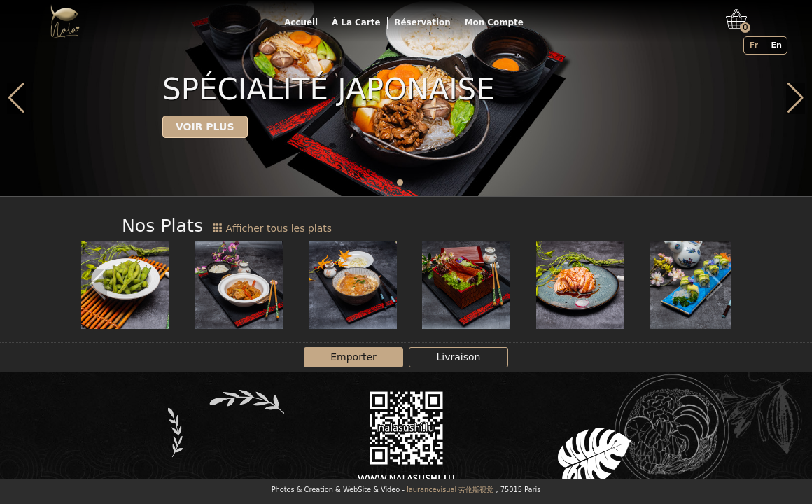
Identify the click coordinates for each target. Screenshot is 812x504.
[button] (400, 182)
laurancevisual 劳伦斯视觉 (450, 490)
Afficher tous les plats (272, 228)
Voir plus (205, 127)
